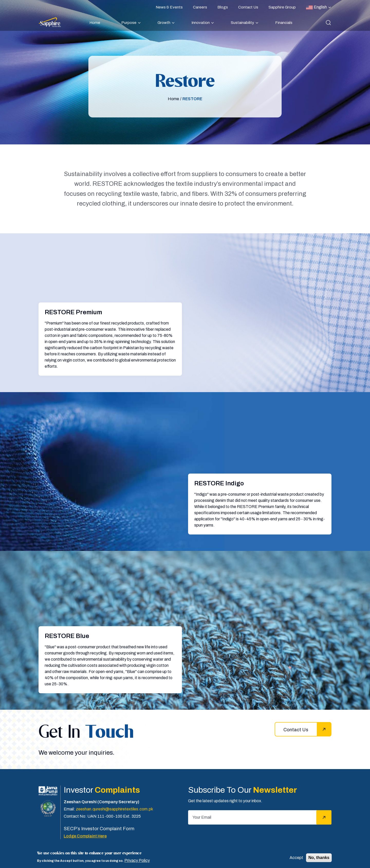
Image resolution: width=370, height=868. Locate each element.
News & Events (169, 7)
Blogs (223, 7)
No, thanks (319, 858)
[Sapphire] (50, 22)
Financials (284, 23)
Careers (200, 7)
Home (95, 23)
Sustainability (242, 23)
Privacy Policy (137, 860)
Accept (296, 858)
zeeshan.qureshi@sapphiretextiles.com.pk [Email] (114, 809)
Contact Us (248, 7)
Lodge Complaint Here (85, 836)
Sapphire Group (282, 7)
